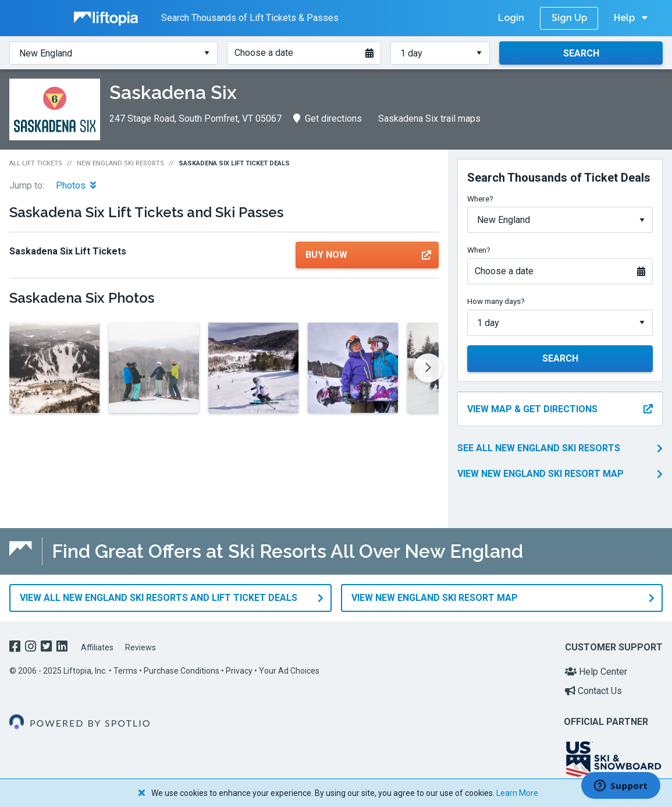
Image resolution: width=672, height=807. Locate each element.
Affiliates (97, 647)
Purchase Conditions (182, 671)
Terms (125, 671)
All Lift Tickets (36, 163)
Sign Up (569, 18)
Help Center (596, 672)
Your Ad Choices (289, 671)
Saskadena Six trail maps (429, 118)
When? (479, 250)
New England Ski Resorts (120, 163)
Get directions (328, 118)
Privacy (239, 671)
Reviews (141, 647)
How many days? (496, 301)
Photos (76, 185)
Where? (480, 199)
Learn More (517, 793)
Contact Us (593, 691)
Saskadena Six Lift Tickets (68, 251)
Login (511, 18)
